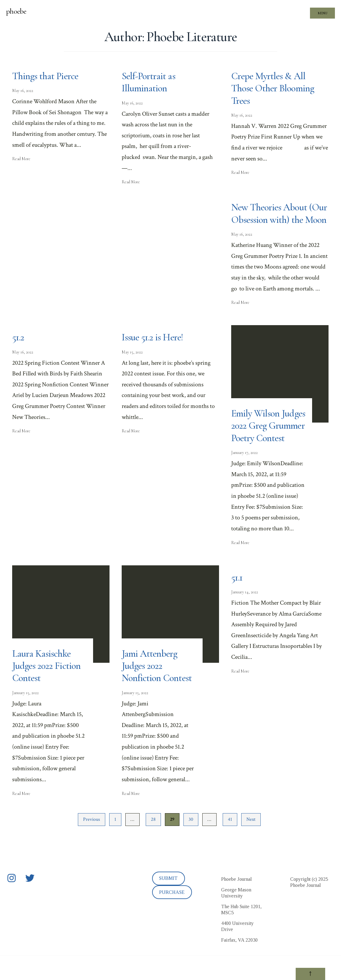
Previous (92, 844)
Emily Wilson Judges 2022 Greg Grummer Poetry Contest (263, 444)
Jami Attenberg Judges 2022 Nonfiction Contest (158, 690)
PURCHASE (172, 917)
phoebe (16, 11)
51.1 (237, 602)
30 (191, 844)
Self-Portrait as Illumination (149, 82)
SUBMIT (168, 903)
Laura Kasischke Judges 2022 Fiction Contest (48, 690)
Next (251, 844)
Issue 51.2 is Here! (153, 350)
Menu (323, 13)
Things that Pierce (46, 76)
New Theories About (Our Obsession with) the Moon (278, 220)
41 (230, 844)
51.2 (18, 350)
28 (153, 844)
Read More (21, 159)
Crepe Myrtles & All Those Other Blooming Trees (274, 88)
